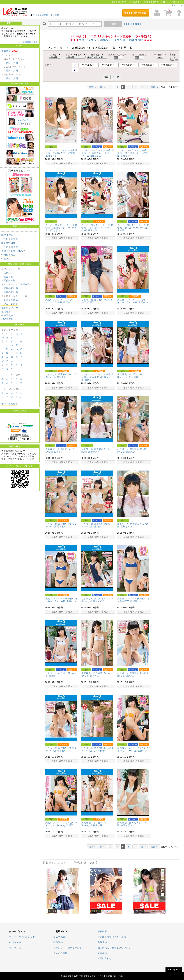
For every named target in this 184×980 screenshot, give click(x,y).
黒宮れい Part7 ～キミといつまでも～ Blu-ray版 (61, 824)
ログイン (166, 5)
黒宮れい (68, 302)
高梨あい (98, 527)
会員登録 (58, 942)
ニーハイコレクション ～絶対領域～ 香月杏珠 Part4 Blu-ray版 (97, 228)
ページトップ (174, 970)
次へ (143, 87)
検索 (113, 24)
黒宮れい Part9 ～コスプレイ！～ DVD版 (60, 301)
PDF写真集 (7, 316)
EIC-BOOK (15, 942)
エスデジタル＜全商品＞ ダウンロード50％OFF (111, 40)
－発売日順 (7, 277)
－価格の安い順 (10, 288)
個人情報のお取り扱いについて (114, 948)
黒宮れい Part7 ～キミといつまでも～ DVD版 (133, 749)
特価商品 (6, 259)
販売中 (14, 239)
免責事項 (102, 953)
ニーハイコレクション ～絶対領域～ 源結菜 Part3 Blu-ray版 (97, 377)
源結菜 (121, 230)
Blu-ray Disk (9, 243)
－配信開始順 (9, 281)
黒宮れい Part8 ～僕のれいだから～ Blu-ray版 (61, 600)
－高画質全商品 (10, 300)
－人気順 (6, 273)
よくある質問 (60, 953)
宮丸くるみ (99, 601)
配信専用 (6, 312)
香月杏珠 (125, 156)
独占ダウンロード (11, 308)
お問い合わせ (105, 958)
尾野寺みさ (94, 452)
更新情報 (6, 51)
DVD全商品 (8, 235)
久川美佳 (134, 377)
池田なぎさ (51, 156)
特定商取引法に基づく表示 (112, 937)
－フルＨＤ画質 (10, 304)
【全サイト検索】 (133, 24)
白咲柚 (52, 676)
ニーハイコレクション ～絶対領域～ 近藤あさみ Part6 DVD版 (97, 153)
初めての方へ (178, 5)
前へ (102, 87)
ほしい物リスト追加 (62, 163)
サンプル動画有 (10, 404)
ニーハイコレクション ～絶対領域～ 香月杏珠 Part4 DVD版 (133, 153)
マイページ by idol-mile (22, 937)
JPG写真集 (7, 319)
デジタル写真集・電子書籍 (46, 15)
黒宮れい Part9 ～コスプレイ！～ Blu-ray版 (132, 301)
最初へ (92, 87)
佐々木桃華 (99, 751)
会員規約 (102, 942)
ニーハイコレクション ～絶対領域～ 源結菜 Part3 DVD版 (133, 226)
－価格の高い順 (10, 292)
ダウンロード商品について (68, 948)
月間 (16, 63)
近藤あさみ (96, 156)
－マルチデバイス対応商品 (16, 284)
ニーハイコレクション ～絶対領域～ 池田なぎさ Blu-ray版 (61, 228)
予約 (6, 239)
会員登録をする (30, 42)
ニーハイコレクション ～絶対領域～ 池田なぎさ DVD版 (61, 152)
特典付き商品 (9, 255)
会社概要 (102, 932)
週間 (8, 63)
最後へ (154, 87)
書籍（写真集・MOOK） (15, 251)
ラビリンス (15, 948)
